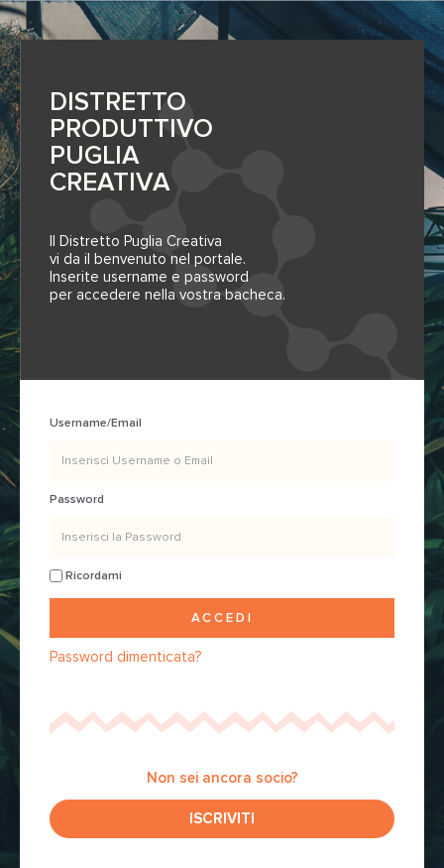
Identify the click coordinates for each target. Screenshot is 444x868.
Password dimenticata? (125, 657)
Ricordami (86, 576)
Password (77, 499)
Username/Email (96, 423)
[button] (222, 819)
